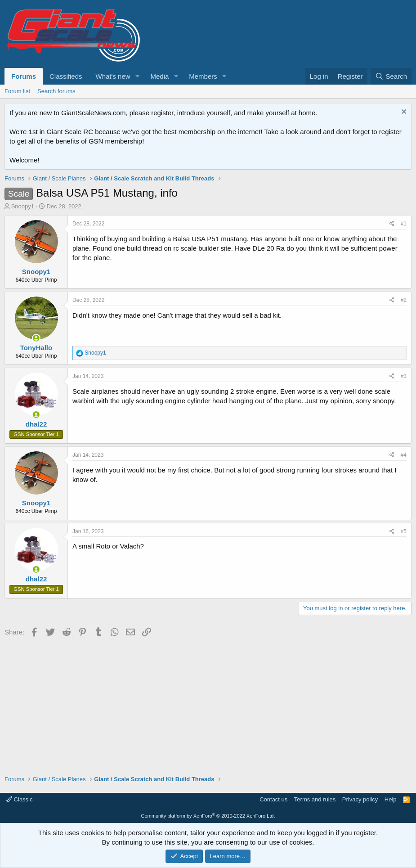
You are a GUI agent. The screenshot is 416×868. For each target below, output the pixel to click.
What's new (113, 76)
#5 (404, 531)
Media (159, 76)
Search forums (56, 91)
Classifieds (66, 76)
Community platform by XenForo (208, 816)
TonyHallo (36, 348)
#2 (404, 300)
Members (203, 76)
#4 (404, 455)
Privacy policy (360, 799)
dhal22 (36, 424)
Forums (24, 76)
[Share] (392, 224)
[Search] (391, 76)
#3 (404, 376)
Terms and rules (315, 799)
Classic (20, 799)
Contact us (273, 799)
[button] (137, 76)
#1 (404, 224)
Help (391, 799)
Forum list (17, 91)
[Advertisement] (208, 703)
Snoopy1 (23, 206)
